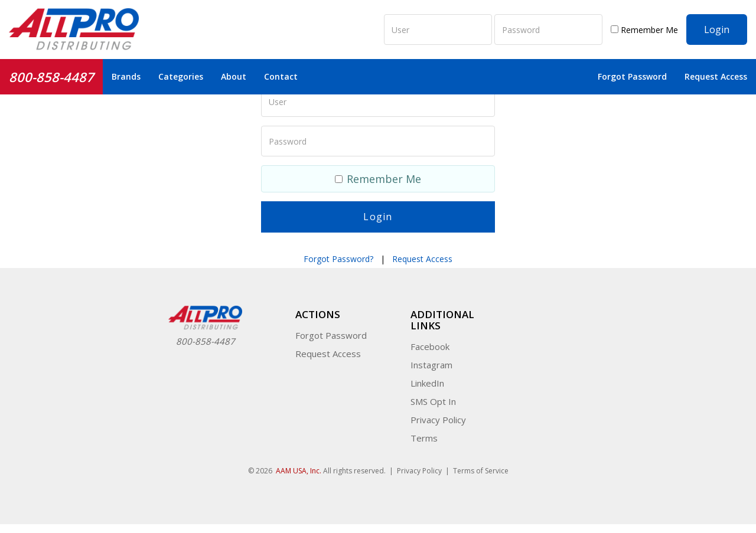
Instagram (431, 365)
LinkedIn (427, 383)
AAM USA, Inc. (299, 471)
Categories (181, 76)
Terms (424, 438)
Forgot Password (632, 76)
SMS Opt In (433, 401)
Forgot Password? (338, 259)
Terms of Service (481, 471)
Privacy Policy (438, 420)
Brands (126, 76)
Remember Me (644, 30)
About (234, 76)
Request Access (716, 76)
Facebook (430, 346)
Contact (281, 76)
